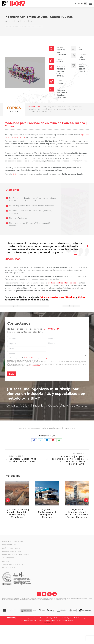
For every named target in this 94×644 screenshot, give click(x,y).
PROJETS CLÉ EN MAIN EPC (12, 551)
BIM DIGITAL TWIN (9, 568)
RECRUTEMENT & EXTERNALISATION (15, 555)
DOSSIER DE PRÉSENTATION (13, 542)
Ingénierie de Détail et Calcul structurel (40, 428)
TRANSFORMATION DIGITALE (13, 564)
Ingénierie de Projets (62, 428)
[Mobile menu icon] (90, 4)
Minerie (72, 428)
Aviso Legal (45, 358)
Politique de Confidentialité (57, 618)
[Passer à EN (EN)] (82, 3)
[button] (8, 500)
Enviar (12, 374)
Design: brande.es (47, 623)
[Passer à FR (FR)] (85, 3)
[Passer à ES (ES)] (79, 3)
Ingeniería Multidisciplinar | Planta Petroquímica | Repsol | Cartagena (77, 513)
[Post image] (17, 493)
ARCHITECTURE (8, 558)
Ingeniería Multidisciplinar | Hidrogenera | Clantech (47, 513)
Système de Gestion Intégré (77, 618)
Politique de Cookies (39, 618)
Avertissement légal (23, 618)
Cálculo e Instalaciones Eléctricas (57, 297)
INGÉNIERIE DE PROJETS (11, 548)
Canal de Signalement (29, 620)
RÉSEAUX (6, 561)
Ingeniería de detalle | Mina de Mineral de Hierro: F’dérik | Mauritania (17, 513)
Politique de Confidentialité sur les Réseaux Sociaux (55, 620)
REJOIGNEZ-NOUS (9, 545)
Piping (81, 297)
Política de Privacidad (31, 358)
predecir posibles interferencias (62, 283)
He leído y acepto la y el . (30, 358)
